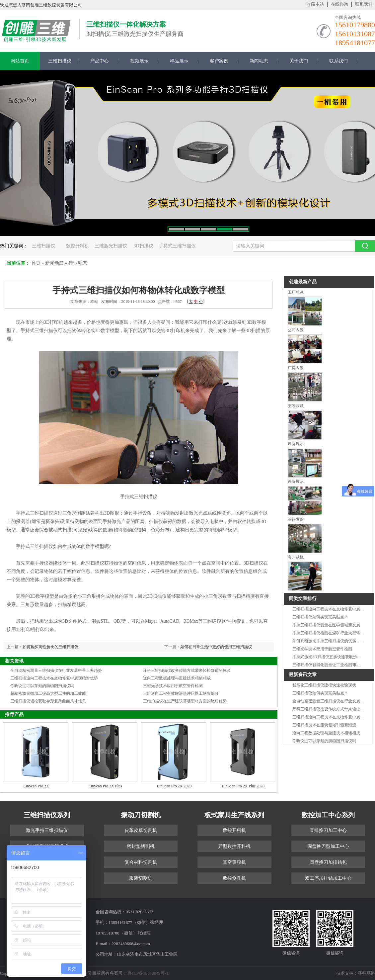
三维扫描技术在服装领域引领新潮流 (324, 725)
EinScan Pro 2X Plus (105, 786)
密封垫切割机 (141, 846)
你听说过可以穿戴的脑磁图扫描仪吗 (42, 686)
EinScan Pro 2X (36, 786)
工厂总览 (296, 292)
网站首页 (20, 61)
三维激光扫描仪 (111, 246)
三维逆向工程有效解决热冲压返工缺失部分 (181, 693)
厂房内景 (296, 368)
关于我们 (299, 61)
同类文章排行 (303, 599)
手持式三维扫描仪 (177, 246)
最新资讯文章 (303, 675)
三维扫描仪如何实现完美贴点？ (320, 617)
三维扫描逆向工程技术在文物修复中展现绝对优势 (54, 678)
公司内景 (296, 330)
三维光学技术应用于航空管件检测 (173, 686)
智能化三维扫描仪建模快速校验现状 (324, 685)
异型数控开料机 (234, 846)
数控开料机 (78, 246)
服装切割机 (141, 878)
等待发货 (296, 519)
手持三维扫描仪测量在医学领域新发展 (326, 625)
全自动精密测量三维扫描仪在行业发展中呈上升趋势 (56, 670)
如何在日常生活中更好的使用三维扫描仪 (216, 647)
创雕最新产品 (303, 282)
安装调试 (296, 406)
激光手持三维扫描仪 (47, 830)
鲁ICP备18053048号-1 (148, 973)
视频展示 (139, 61)
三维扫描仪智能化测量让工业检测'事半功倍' (331, 665)
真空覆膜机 (234, 862)
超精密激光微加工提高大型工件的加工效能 (48, 693)
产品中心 (100, 61)
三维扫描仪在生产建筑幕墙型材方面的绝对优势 (185, 701)
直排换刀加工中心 (328, 830)
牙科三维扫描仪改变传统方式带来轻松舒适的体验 (187, 670)
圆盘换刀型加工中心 (328, 846)
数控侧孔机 (234, 878)
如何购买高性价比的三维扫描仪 (50, 647)
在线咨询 (339, 4)
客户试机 (296, 557)
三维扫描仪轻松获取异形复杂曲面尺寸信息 (48, 701)
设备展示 (296, 444)
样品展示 (179, 61)
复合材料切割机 (141, 862)
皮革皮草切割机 (141, 830)
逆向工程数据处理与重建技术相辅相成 (177, 678)
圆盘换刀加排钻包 (328, 862)
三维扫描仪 (60, 61)
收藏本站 (315, 4)
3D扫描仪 (144, 246)
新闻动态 (259, 61)
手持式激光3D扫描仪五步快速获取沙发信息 (331, 657)
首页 (36, 263)
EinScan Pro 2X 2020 (174, 786)
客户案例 (219, 61)
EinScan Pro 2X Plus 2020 (243, 786)
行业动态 (78, 263)
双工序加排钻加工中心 (328, 878)
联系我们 (364, 4)
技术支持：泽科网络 (356, 973)
